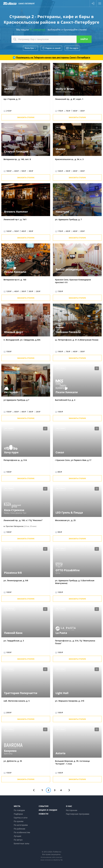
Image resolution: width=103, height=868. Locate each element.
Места (17, 806)
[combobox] (52, 39)
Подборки (18, 814)
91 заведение (37, 30)
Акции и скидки (48, 810)
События (44, 806)
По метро (18, 840)
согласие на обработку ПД (54, 860)
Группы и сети (21, 818)
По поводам (19, 810)
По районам (19, 829)
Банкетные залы (22, 843)
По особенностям (22, 832)
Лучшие (18, 836)
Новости (44, 814)
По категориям (21, 825)
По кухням (19, 821)
